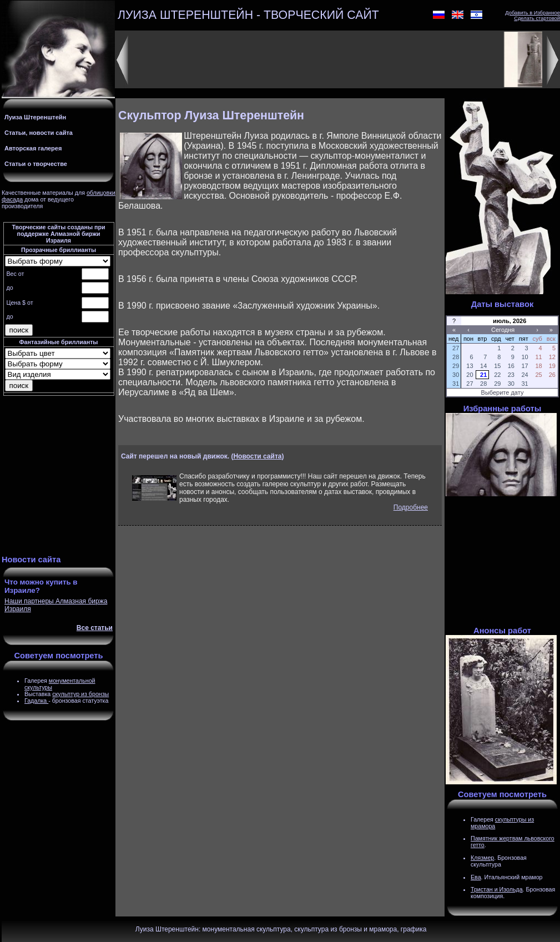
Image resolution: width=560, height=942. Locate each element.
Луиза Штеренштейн (35, 117)
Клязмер (482, 858)
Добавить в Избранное (533, 13)
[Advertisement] (59, 477)
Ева (476, 877)
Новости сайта (257, 456)
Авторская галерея (33, 148)
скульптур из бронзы (80, 694)
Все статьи (95, 628)
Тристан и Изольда (497, 889)
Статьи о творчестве (36, 164)
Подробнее (411, 507)
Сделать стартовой (537, 18)
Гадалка (36, 701)
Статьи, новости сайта (39, 133)
